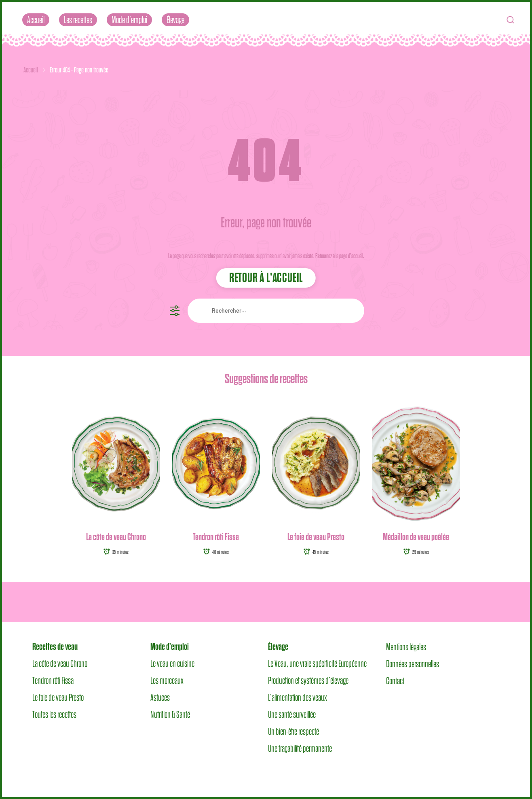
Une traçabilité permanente (300, 748)
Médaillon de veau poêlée (416, 537)
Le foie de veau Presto (316, 537)
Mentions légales (406, 646)
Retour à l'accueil (266, 278)
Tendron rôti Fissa (216, 537)
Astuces (160, 697)
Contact (395, 680)
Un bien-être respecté (293, 731)
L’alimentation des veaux (298, 697)
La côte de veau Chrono (116, 537)
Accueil (36, 20)
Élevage (175, 20)
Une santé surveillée (292, 714)
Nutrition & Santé (170, 714)
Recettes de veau (55, 646)
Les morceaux (167, 680)
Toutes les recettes (54, 714)
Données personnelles (413, 663)
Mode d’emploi (129, 20)
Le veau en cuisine (172, 663)
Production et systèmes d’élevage (308, 680)
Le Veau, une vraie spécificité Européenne (317, 663)
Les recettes (78, 20)
